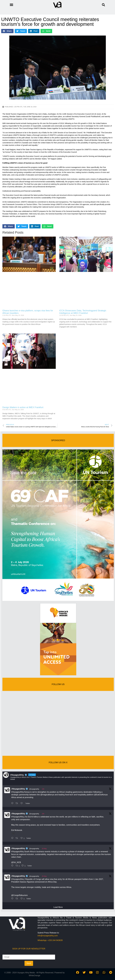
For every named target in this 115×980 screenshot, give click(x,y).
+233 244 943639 (55, 940)
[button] (103, 5)
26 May (44, 849)
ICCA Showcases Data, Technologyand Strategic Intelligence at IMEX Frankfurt (83, 312)
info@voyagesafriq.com (48, 936)
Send (29, 963)
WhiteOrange (35, 975)
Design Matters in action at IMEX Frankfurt (23, 407)
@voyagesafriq (34, 789)
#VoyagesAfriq (18, 789)
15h (43, 789)
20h (43, 814)
